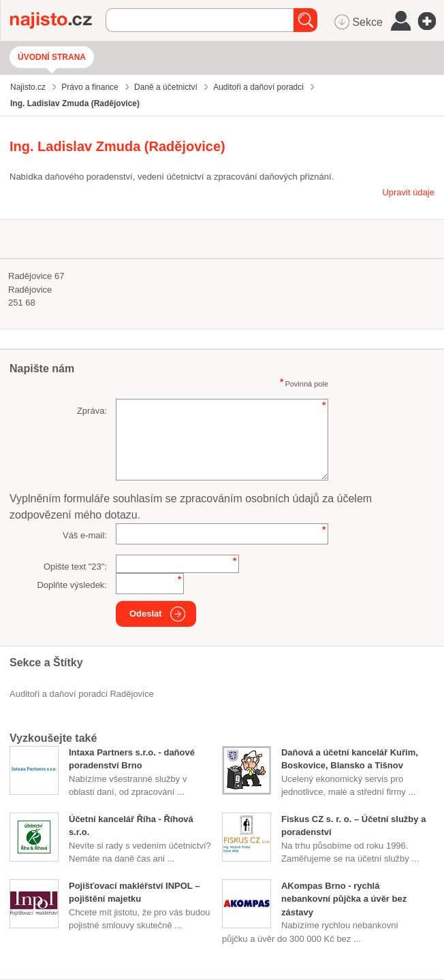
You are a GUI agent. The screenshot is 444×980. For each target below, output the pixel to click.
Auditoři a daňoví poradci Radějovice (82, 694)
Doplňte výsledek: (72, 585)
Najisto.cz (58, 20)
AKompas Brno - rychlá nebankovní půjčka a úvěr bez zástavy (344, 899)
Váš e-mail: (85, 535)
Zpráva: (92, 411)
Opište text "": (75, 567)
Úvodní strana (52, 57)
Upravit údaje (408, 192)
